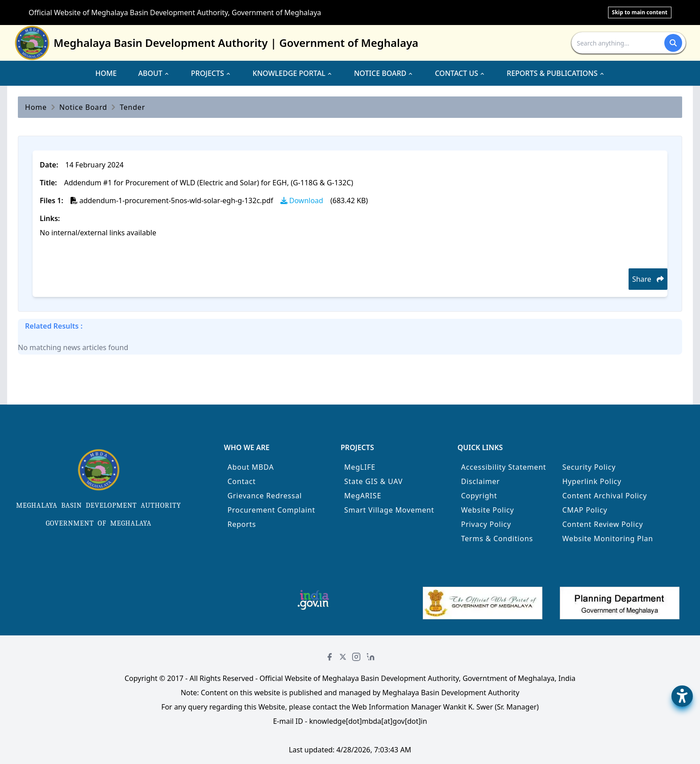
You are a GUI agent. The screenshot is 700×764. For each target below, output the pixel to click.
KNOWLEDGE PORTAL (293, 73)
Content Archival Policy (604, 496)
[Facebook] (329, 657)
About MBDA (250, 467)
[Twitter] (343, 657)
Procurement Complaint (271, 510)
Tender (132, 107)
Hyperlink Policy (592, 481)
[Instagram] (356, 657)
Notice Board (83, 107)
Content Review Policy (602, 524)
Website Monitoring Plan (608, 539)
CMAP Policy (585, 510)
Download (302, 200)
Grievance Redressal (265, 496)
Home (36, 107)
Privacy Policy (486, 524)
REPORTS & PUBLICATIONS (556, 73)
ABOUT (154, 73)
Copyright (479, 496)
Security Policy (589, 467)
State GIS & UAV (373, 481)
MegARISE (363, 496)
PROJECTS (211, 73)
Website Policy (488, 510)
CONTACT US (460, 73)
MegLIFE (360, 467)
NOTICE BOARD (384, 73)
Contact (242, 481)
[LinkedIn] (371, 657)
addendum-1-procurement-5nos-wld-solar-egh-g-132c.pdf (172, 200)
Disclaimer (481, 481)
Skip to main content (640, 12)
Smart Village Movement (389, 510)
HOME (106, 73)
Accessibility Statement (504, 467)
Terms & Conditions (497, 539)
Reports (242, 524)
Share (648, 279)
